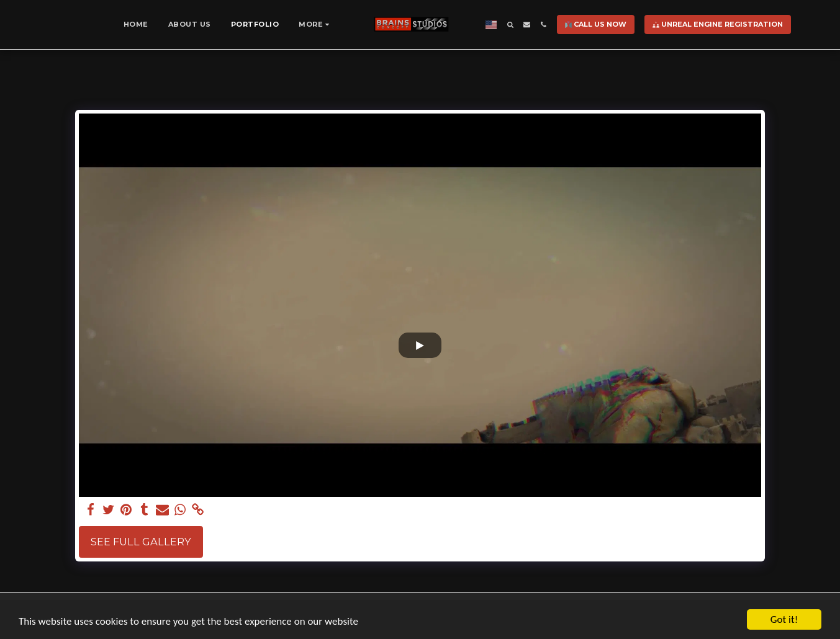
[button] (510, 25)
